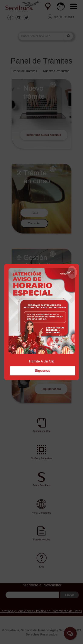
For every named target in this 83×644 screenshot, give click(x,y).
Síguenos (43, 371)
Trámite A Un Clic (42, 361)
